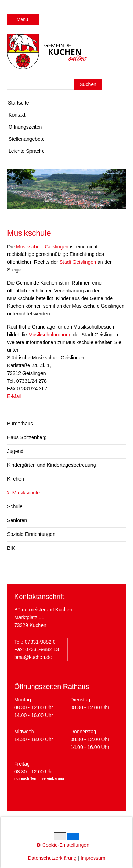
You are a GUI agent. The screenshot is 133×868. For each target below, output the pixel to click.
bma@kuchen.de (33, 657)
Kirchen (16, 479)
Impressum (24, 827)
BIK (11, 548)
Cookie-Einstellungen (96, 827)
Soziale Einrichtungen (31, 534)
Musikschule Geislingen (42, 247)
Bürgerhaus (20, 424)
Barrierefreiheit (66, 834)
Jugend (15, 451)
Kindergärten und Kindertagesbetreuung (51, 465)
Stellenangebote (27, 139)
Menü (22, 19)
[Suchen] (88, 84)
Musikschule (26, 493)
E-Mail (14, 396)
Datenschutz (54, 827)
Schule (15, 506)
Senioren (17, 520)
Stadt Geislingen (78, 262)
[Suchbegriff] (55, 84)
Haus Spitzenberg (27, 437)
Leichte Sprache (27, 151)
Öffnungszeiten (25, 127)
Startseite (18, 103)
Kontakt (17, 115)
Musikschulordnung (50, 335)
